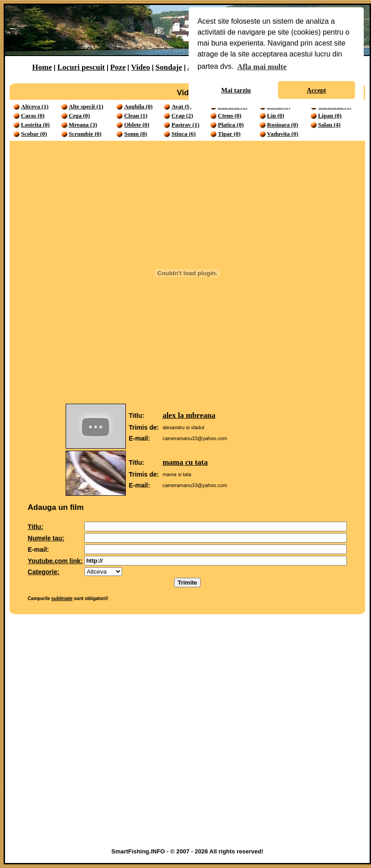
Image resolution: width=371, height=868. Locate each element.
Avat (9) (181, 106)
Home (42, 67)
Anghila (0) (138, 106)
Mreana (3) (83, 125)
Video (140, 67)
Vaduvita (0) (283, 134)
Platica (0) (231, 125)
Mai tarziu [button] (236, 90)
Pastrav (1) (185, 125)
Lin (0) (276, 116)
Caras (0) (33, 116)
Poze (118, 67)
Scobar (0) (34, 134)
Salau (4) (329, 125)
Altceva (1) (35, 106)
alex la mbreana (189, 415)
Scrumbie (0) (85, 134)
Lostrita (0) (35, 125)
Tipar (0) (229, 134)
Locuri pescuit (81, 67)
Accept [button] (316, 90)
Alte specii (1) (86, 106)
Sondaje (169, 67)
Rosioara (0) (283, 125)
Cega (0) (80, 116)
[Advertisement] (107, 733)
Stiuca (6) (183, 134)
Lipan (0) (330, 116)
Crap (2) (182, 116)
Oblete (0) (137, 125)
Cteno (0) (230, 116)
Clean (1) (136, 116)
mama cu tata (185, 462)
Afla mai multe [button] (262, 67)
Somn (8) (135, 134)
